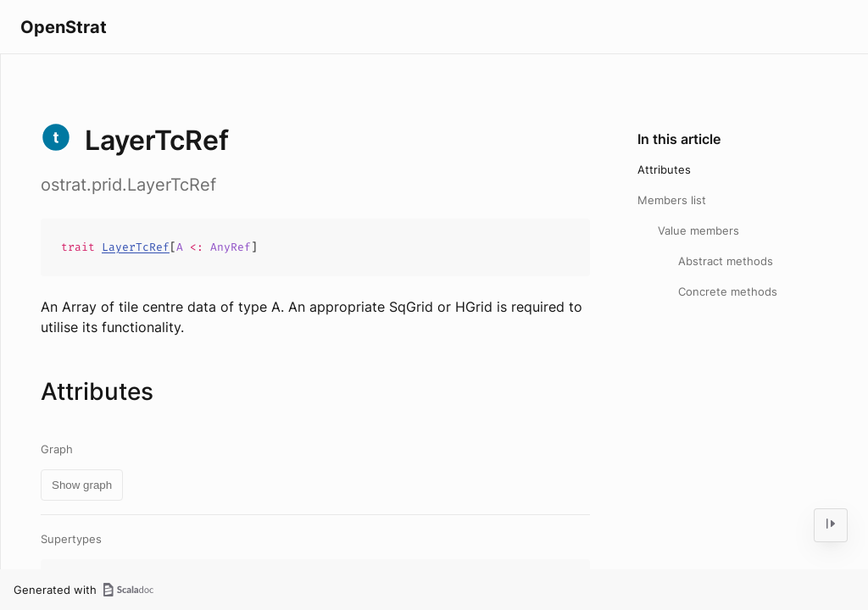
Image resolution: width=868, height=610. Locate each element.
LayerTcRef (136, 247)
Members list (672, 200)
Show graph (82, 485)
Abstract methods (726, 261)
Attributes (664, 169)
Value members (698, 230)
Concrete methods (728, 291)
